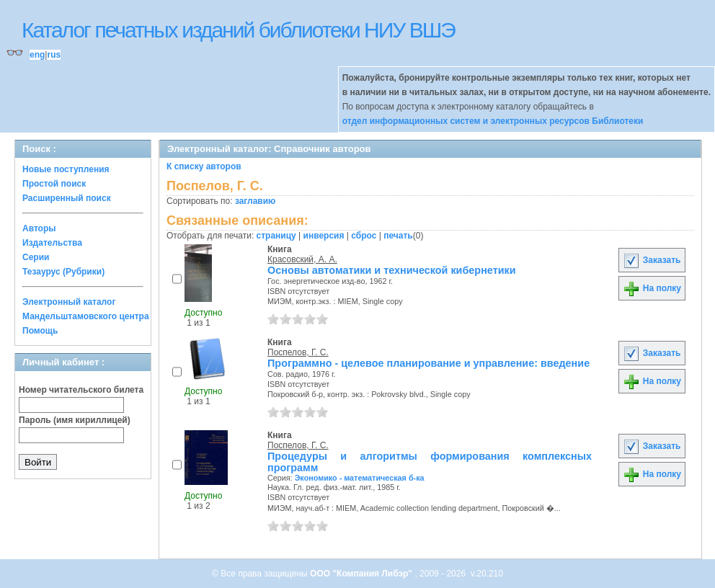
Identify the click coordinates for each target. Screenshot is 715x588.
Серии (36, 257)
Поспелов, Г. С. (298, 352)
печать (398, 236)
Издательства (52, 243)
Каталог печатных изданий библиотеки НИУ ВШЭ (238, 30)
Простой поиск (54, 184)
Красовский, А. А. (302, 259)
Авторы (39, 228)
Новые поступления (66, 169)
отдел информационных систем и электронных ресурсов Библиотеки (493, 121)
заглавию (255, 201)
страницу (276, 236)
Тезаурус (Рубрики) (63, 272)
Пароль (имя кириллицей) (75, 420)
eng (37, 55)
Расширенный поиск (67, 198)
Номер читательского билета (81, 390)
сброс (364, 236)
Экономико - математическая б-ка (360, 478)
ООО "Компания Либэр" (362, 574)
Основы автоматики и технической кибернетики (392, 270)
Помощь (40, 331)
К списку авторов (204, 166)
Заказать (652, 260)
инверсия (324, 236)
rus (54, 55)
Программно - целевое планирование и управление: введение (428, 363)
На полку (652, 288)
